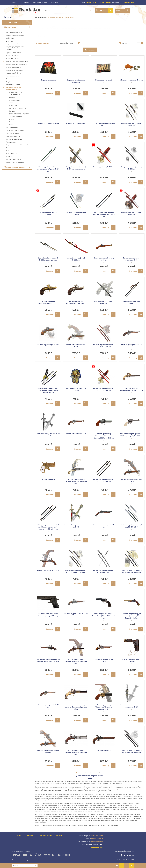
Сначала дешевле (43, 43)
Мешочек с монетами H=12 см (132, 80)
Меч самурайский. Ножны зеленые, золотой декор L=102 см (48, 169)
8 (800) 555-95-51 (121, 2)
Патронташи (13, 105)
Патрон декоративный (104, 80)
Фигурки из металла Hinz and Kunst (18, 145)
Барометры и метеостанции (16, 35)
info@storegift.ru (97, 847)
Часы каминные (11, 153)
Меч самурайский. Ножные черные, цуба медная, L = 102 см (104, 214)
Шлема (11, 119)
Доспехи (12, 97)
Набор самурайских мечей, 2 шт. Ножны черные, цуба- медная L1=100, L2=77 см (48, 527)
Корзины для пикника (13, 52)
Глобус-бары (10, 38)
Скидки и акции (10, 22)
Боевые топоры (14, 94)
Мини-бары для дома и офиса (16, 64)
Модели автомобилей (13, 67)
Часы (8, 150)
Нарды (8, 81)
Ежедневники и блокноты (15, 44)
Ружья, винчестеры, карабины (19, 113)
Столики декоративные (14, 139)
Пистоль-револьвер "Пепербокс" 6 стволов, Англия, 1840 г (104, 707)
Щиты (11, 124)
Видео (14, 2)
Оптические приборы (13, 84)
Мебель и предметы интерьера (17, 61)
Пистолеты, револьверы (17, 108)
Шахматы (9, 156)
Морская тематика (12, 76)
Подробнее (42, 36)
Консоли (9, 49)
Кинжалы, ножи (14, 100)
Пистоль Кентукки (104, 750)
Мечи (11, 102)
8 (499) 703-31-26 (100, 2)
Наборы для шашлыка (13, 79)
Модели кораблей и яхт (14, 73)
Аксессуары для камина (14, 32)
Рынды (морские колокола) (15, 130)
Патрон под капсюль (48, 80)
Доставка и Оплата (40, 2)
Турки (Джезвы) (11, 142)
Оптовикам (25, 2)
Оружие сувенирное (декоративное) (13, 88)
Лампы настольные (13, 55)
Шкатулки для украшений (15, 162)
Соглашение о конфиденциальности (25, 859)
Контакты (55, 2)
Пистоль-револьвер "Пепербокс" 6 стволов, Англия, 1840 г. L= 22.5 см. (104, 436)
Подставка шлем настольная (48, 123)
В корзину (53, 93)
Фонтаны (9, 147)
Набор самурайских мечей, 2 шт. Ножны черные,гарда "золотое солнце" (48, 390)
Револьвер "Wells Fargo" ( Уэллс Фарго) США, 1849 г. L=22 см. (104, 616)
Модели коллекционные (14, 70)
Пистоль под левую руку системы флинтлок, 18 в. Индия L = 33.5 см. (132, 616)
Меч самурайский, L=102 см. (104, 167)
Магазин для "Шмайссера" (76, 123)
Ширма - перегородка (13, 159)
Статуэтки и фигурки (13, 136)
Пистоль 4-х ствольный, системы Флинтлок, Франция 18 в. (76, 752)
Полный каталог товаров (15, 167)
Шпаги (11, 121)
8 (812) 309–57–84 (83, 2)
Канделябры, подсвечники (15, 46)
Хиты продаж (10, 27)
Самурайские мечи (15, 116)
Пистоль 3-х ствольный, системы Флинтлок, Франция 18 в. (76, 481)
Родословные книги (13, 127)
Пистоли (12, 111)
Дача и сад (9, 41)
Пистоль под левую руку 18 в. (48, 570)
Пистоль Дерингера (48, 479)
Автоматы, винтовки (16, 92)
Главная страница (41, 17)
